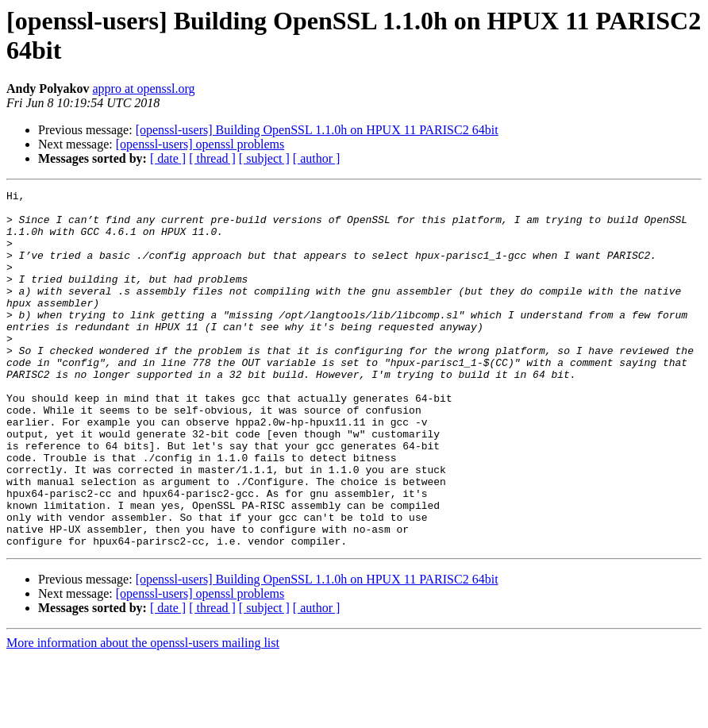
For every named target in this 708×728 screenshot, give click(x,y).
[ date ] (168, 158)
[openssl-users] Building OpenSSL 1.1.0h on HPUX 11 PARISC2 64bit (317, 130)
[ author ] (317, 158)
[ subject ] (264, 158)
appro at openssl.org (143, 89)
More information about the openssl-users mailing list (143, 714)
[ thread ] (212, 158)
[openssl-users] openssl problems (200, 144)
